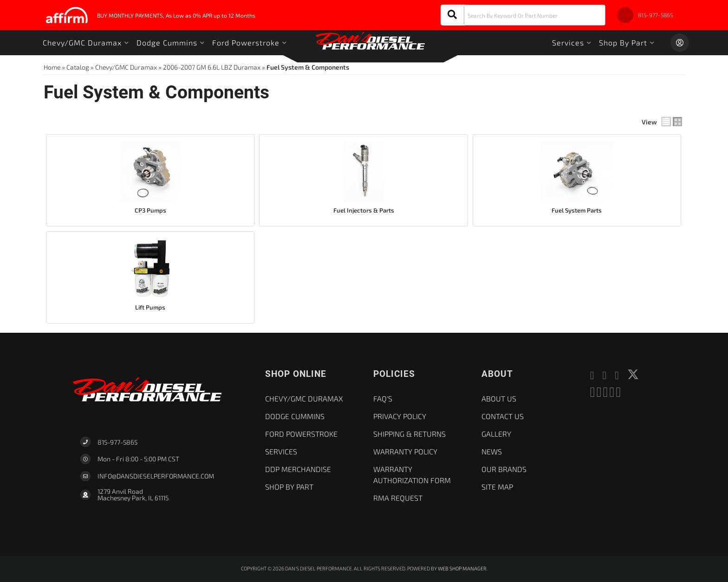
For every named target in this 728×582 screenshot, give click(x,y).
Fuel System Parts (577, 210)
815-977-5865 (117, 442)
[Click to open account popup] (680, 43)
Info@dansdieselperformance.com (156, 476)
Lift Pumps (150, 307)
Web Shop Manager (462, 568)
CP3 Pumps (150, 210)
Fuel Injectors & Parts (364, 210)
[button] (523, 15)
